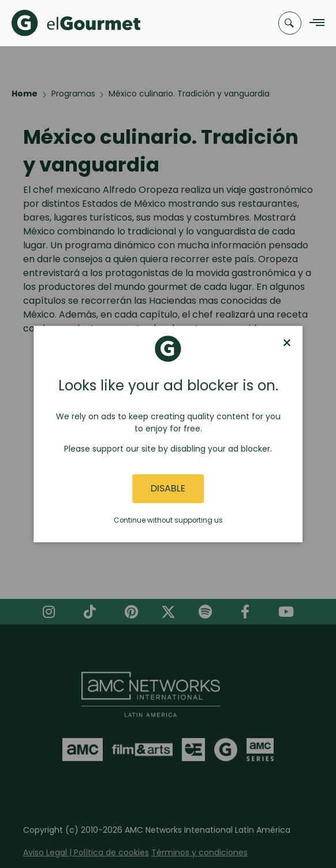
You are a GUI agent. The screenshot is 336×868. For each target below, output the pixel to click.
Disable (168, 489)
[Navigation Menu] (314, 23)
